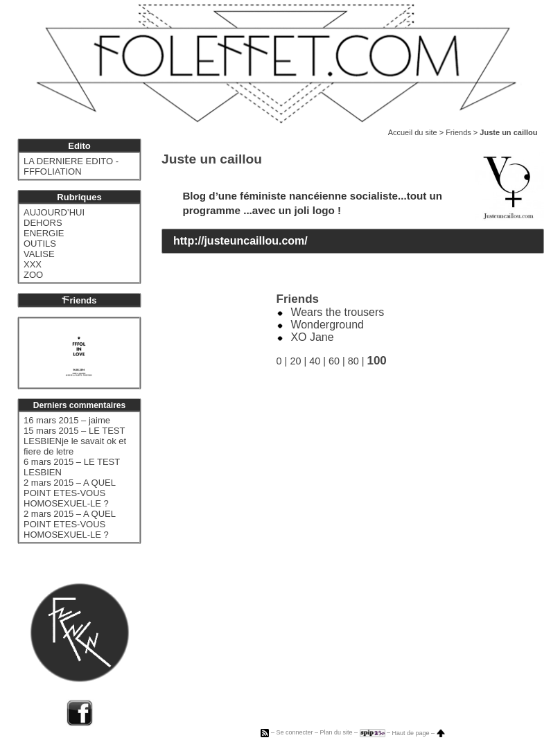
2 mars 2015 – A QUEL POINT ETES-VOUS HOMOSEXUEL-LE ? (69, 493)
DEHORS (43, 223)
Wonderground (327, 325)
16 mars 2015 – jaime (67, 420)
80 (353, 361)
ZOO (33, 275)
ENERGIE (44, 233)
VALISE (39, 254)
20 (295, 361)
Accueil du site (413, 132)
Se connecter (294, 733)
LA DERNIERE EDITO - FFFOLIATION (71, 166)
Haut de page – (419, 733)
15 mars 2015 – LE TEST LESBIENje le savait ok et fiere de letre (75, 441)
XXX (33, 264)
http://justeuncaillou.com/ (240, 241)
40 (315, 361)
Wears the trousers (337, 312)
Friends (458, 132)
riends (79, 300)
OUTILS (40, 244)
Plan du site (336, 733)
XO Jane (312, 337)
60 (334, 361)
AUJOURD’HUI (54, 212)
